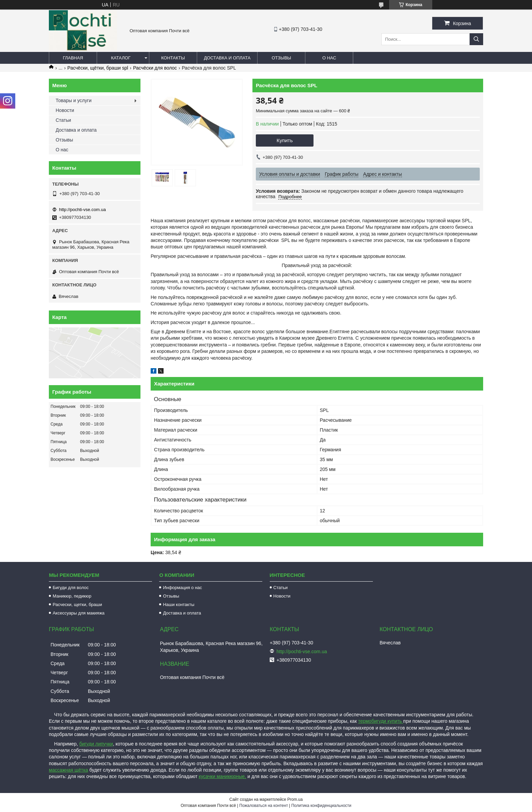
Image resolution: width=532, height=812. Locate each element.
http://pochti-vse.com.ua (82, 210)
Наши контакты (178, 605)
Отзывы (281, 58)
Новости (65, 110)
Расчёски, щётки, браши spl (98, 68)
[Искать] (476, 39)
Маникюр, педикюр (72, 596)
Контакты (173, 58)
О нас (329, 58)
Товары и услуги (74, 100)
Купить (284, 140)
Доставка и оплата (227, 58)
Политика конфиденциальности (321, 806)
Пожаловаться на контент (263, 806)
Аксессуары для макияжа (79, 613)
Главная (73, 58)
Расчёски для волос (155, 68)
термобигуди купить (381, 721)
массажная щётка (69, 770)
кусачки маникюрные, (223, 776)
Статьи (63, 120)
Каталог (121, 58)
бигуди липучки (96, 744)
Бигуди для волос (71, 588)
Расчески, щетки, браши (77, 605)
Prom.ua (295, 799)
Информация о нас (182, 588)
